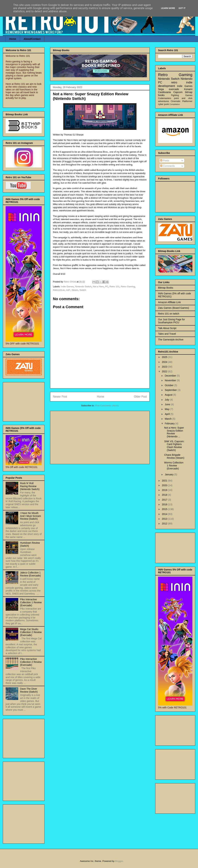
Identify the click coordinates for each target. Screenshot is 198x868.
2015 (165, 509)
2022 (165, 371)
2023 (165, 367)
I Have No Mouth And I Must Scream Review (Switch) (31, 516)
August (169, 395)
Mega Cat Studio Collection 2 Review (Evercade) (31, 632)
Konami (188, 89)
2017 (165, 500)
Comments (168, 166)
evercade (174, 89)
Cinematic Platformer (182, 101)
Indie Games (67, 287)
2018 (165, 495)
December (171, 376)
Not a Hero (98, 287)
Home (13, 39)
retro (174, 82)
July (167, 400)
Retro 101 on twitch (169, 314)
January (169, 474)
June (168, 404)
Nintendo (187, 79)
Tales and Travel (167, 334)
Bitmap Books (166, 288)
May (167, 409)
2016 (165, 504)
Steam (75, 290)
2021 (165, 481)
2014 (165, 514)
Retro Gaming (128, 287)
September (171, 390)
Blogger (119, 861)
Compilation (175, 104)
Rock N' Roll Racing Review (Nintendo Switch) (30, 486)
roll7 (68, 290)
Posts (165, 160)
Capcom (178, 92)
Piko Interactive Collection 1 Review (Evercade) (31, 602)
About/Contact (32, 39)
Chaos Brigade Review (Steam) (174, 456)
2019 (165, 490)
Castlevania (164, 92)
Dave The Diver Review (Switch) (29, 690)
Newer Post (60, 397)
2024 (165, 362)
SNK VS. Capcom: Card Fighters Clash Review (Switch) (174, 446)
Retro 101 (115, 287)
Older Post (140, 397)
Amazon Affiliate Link (169, 302)
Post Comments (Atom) (107, 406)
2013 (165, 519)
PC (107, 287)
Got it (182, 8)
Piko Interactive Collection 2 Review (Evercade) (31, 662)
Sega (161, 89)
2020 (165, 485)
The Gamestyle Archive (171, 340)
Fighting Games (182, 95)
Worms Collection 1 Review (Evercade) (174, 466)
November (171, 380)
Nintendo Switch (83, 287)
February (170, 423)
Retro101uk (59, 290)
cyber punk (163, 104)
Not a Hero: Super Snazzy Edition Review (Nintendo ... (174, 432)
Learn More (168, 8)
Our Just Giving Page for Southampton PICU (171, 321)
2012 (165, 524)
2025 (165, 357)
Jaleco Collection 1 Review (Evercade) (30, 574)
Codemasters (165, 98)
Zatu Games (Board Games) (174, 308)
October (169, 385)
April (168, 414)
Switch (83, 290)
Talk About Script (167, 328)
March (168, 419)
